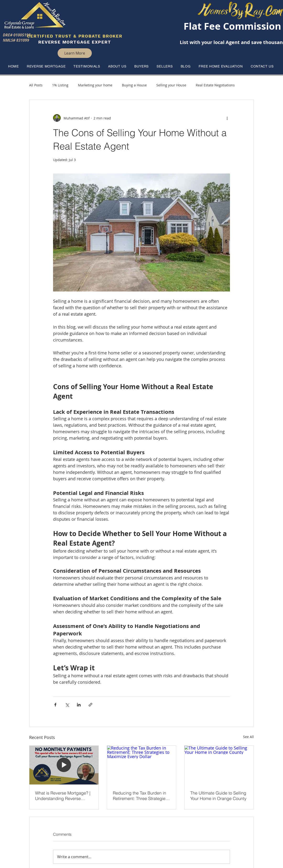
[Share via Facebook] (55, 705)
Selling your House (171, 85)
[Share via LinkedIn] (79, 705)
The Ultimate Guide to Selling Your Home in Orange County (218, 796)
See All (248, 737)
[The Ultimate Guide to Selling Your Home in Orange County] (219, 765)
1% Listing (60, 85)
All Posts (36, 85)
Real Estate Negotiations (215, 85)
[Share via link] (90, 705)
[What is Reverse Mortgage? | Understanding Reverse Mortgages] (64, 765)
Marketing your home (95, 85)
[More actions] (227, 118)
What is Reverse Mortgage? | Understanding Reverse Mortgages (63, 796)
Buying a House (134, 85)
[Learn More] (75, 53)
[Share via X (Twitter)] (67, 705)
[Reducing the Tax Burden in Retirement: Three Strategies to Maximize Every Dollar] (142, 765)
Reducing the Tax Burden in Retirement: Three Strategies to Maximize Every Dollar (140, 796)
